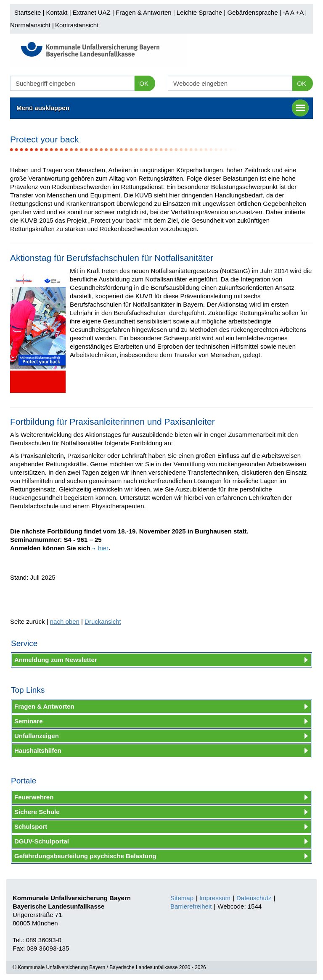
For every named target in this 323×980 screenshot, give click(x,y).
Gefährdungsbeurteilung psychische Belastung (85, 856)
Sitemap (182, 898)
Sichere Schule (37, 812)
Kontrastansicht (77, 25)
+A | (300, 12)
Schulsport (31, 826)
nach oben (65, 621)
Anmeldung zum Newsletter (56, 660)
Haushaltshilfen (38, 750)
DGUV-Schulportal (42, 841)
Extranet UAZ (92, 12)
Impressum (215, 898)
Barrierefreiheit (191, 906)
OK (144, 83)
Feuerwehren (34, 797)
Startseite (28, 12)
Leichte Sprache (199, 12)
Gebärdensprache (252, 12)
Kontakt (57, 12)
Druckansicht (103, 621)
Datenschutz (254, 898)
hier (100, 548)
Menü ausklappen (163, 108)
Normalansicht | (32, 25)
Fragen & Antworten (144, 12)
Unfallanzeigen (37, 736)
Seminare (29, 721)
